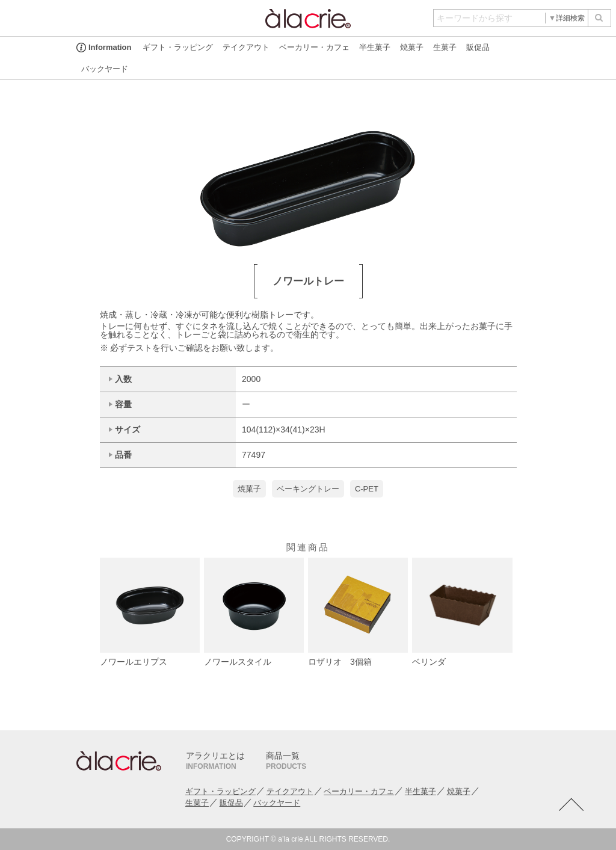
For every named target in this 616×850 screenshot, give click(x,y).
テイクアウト (246, 47)
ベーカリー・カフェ (314, 47)
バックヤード (105, 69)
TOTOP (571, 805)
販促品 (478, 47)
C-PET (367, 489)
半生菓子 (375, 47)
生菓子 (445, 47)
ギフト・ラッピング (178, 47)
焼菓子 (412, 47)
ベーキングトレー (308, 489)
